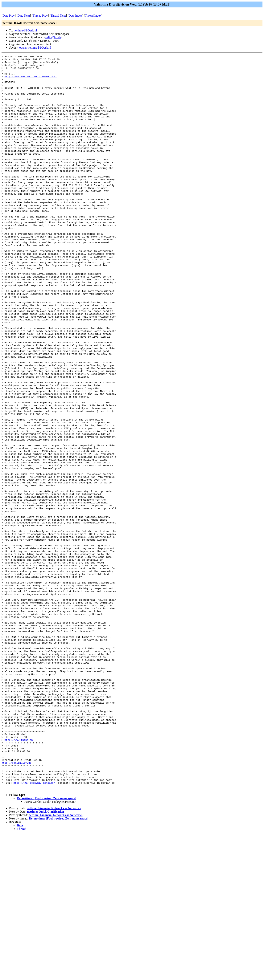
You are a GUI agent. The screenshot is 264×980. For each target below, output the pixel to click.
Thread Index (93, 16)
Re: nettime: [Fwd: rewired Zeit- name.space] (46, 945)
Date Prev (9, 16)
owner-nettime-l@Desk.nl (35, 48)
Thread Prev (40, 16)
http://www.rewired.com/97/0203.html (31, 81)
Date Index (75, 16)
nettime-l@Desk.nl (25, 30)
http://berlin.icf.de (16, 905)
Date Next (24, 16)
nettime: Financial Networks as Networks (54, 955)
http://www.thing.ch (19, 877)
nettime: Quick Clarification (46, 958)
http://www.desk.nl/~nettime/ (34, 929)
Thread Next (58, 16)
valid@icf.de (53, 37)
